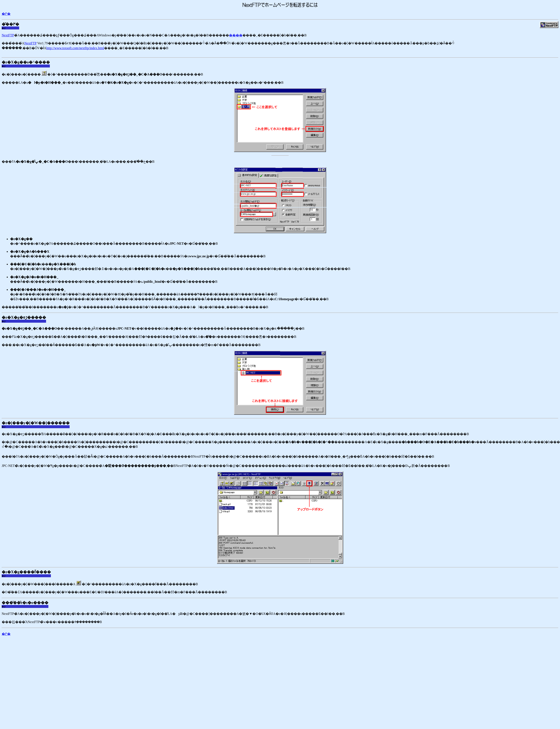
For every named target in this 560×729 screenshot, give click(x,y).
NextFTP (8, 35)
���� (236, 35)
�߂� (6, 14)
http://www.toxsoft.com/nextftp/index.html (75, 48)
